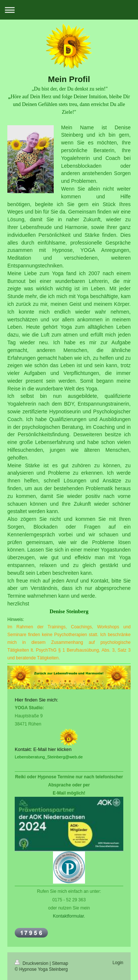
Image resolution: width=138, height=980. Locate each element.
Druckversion (32, 963)
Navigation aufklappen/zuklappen (69, 10)
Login (118, 963)
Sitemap (60, 963)
